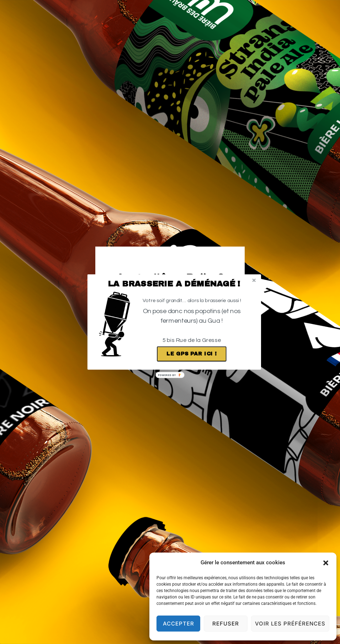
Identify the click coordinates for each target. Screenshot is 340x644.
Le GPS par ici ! (192, 354)
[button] (174, 284)
